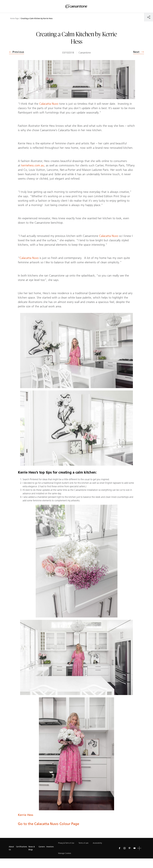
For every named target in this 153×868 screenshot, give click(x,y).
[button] (139, 848)
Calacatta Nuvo (49, 104)
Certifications (22, 847)
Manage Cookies (65, 853)
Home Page (14, 19)
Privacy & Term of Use (66, 843)
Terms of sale (83, 843)
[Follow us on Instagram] (125, 848)
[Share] (149, 17)
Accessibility (97, 843)
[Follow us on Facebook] (120, 848)
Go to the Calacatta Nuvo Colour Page (48, 824)
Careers (42, 847)
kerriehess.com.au (33, 165)
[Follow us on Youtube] (134, 848)
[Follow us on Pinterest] (130, 848)
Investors (50, 847)
